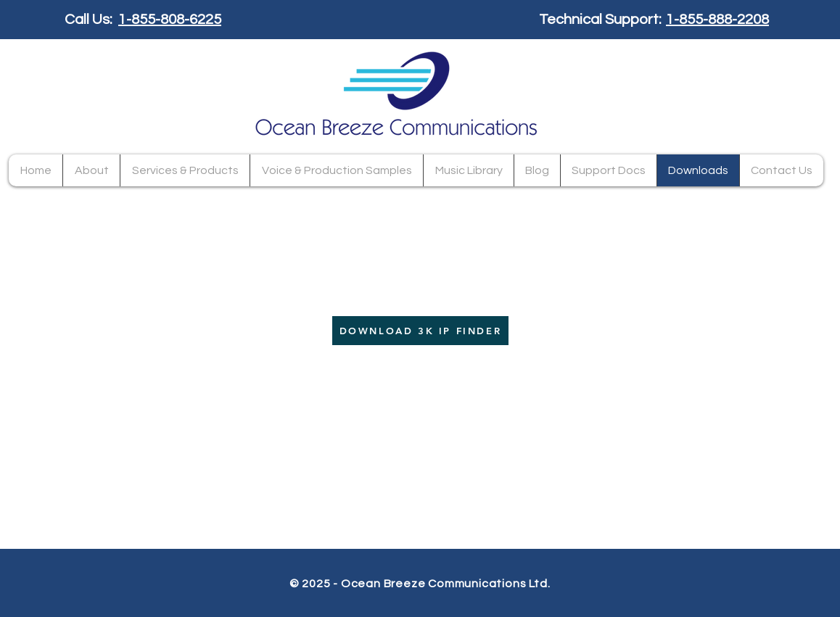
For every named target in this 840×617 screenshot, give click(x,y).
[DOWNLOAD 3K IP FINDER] (420, 331)
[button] (185, 170)
